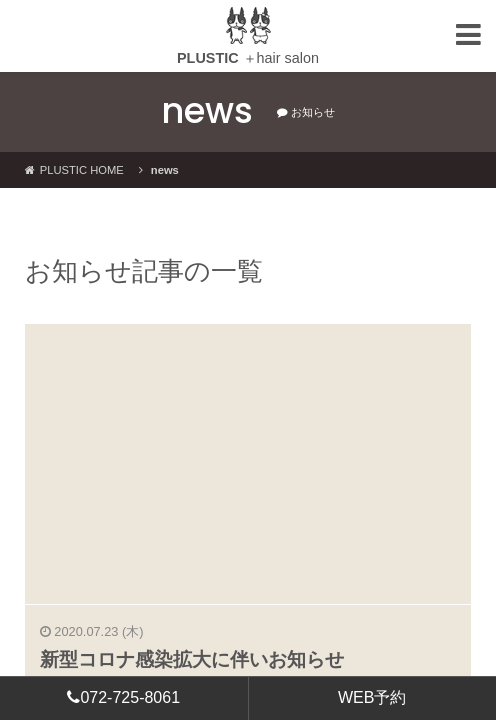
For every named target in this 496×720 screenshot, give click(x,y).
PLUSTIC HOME (74, 170)
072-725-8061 (123, 697)
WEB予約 (372, 697)
